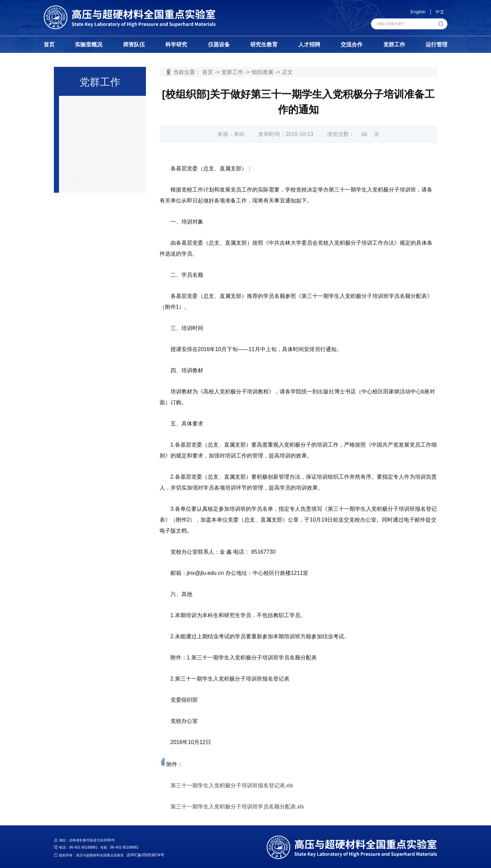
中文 (440, 12)
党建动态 (81, 107)
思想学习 (81, 152)
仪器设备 (219, 44)
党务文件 (81, 175)
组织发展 (81, 130)
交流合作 (352, 44)
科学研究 (176, 44)
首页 (49, 44)
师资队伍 (134, 44)
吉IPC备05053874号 (143, 855)
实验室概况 (89, 44)
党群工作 (394, 44)
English (418, 12)
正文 (287, 72)
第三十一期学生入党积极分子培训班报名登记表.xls (232, 809)
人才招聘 (309, 44)
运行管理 (436, 44)
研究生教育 (264, 44)
